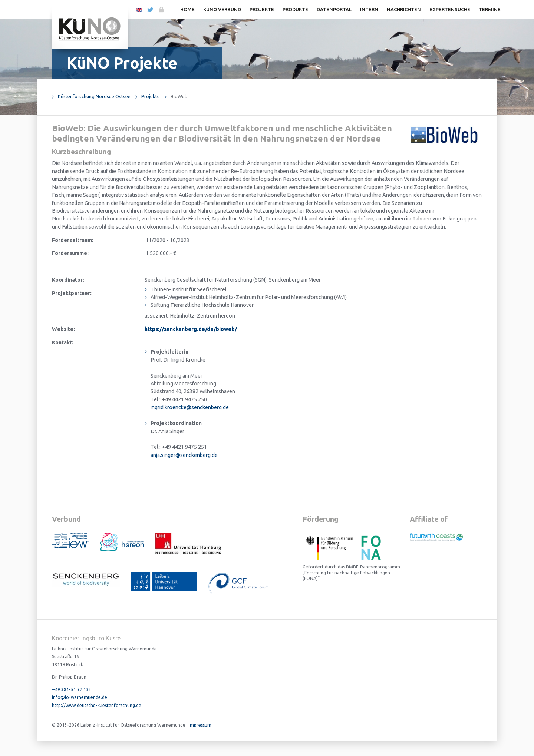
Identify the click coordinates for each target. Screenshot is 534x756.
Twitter (150, 10)
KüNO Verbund (222, 9)
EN (139, 9)
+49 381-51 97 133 (72, 689)
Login (161, 10)
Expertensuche (450, 9)
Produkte (295, 9)
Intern (369, 9)
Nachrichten (404, 9)
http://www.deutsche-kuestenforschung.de (97, 705)
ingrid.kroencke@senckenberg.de (190, 407)
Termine (490, 9)
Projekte (262, 9)
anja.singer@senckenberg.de (184, 455)
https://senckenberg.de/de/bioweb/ (191, 329)
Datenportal (334, 9)
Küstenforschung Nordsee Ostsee (94, 96)
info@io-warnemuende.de (80, 697)
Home (187, 9)
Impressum (200, 725)
